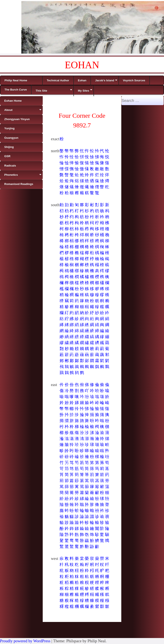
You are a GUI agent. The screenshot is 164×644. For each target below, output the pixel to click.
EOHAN (82, 65)
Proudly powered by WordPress (25, 641)
